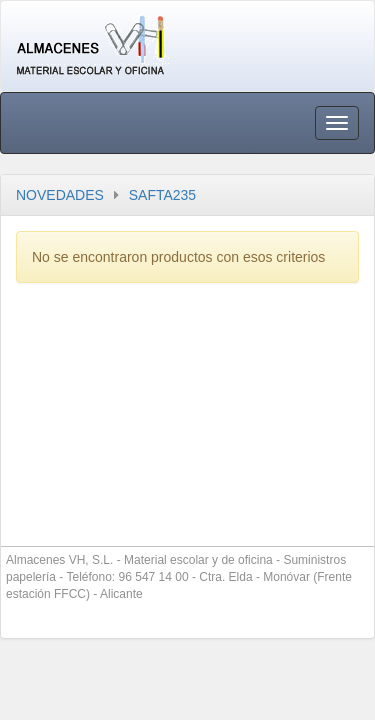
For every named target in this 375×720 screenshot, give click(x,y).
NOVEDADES (60, 195)
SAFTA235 (162, 195)
